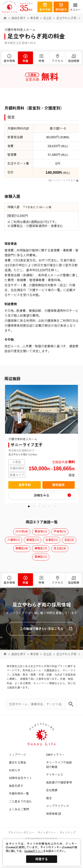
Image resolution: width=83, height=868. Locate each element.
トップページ (17, 755)
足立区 (47, 18)
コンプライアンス (58, 806)
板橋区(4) (22, 548)
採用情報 (54, 814)
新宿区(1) (33, 540)
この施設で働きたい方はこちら (46, 629)
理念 (49, 798)
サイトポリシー (47, 833)
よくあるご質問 (19, 809)
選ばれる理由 (17, 762)
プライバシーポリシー (21, 833)
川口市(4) (22, 531)
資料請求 (58, 485)
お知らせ (15, 770)
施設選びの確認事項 (59, 782)
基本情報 (9, 58)
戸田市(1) (60, 531)
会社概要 (52, 790)
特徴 (41, 58)
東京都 (34, 18)
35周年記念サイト (20, 778)
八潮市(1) (14, 540)
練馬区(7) (41, 548)
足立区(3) (60, 548)
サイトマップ (68, 833)
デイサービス (55, 775)
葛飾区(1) (41, 557)
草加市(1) (41, 531)
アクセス (58, 58)
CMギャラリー (55, 755)
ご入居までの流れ (20, 802)
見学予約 (25, 485)
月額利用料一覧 (19, 794)
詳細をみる (42, 495)
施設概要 (74, 58)
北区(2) (69, 540)
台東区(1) (52, 540)
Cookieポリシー (34, 851)
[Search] (71, 704)
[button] (29, 506)
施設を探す (18, 18)
